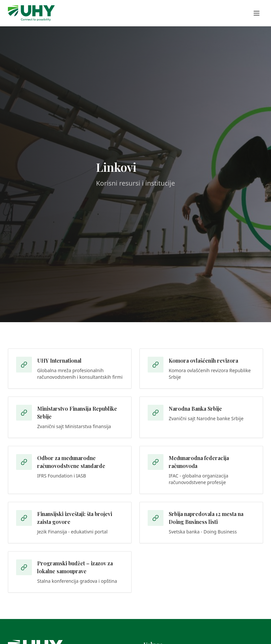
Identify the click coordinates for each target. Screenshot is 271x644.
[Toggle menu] (257, 13)
